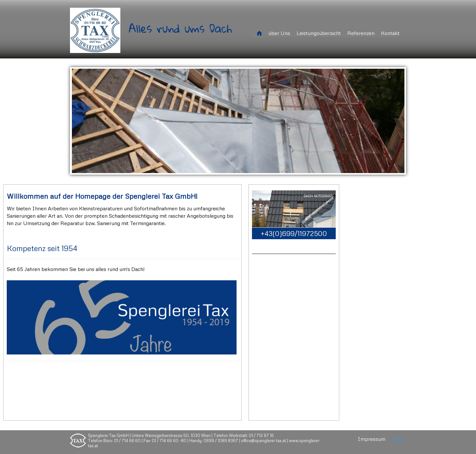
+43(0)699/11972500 (294, 233)
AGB (397, 439)
